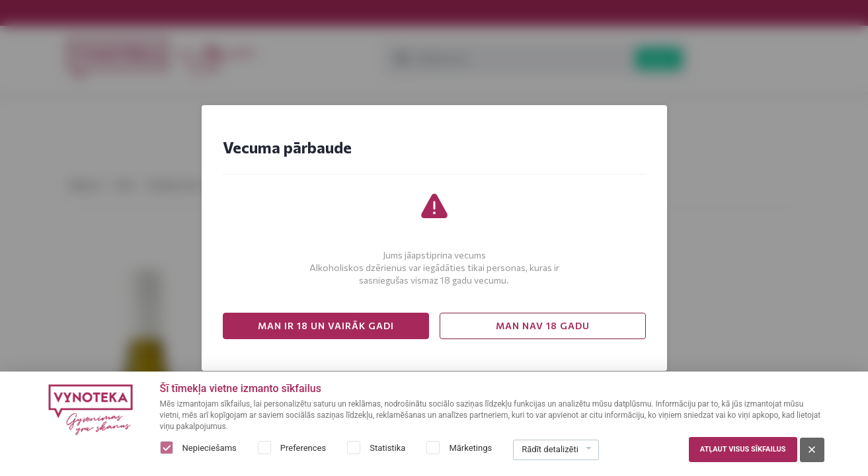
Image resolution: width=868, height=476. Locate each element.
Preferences (303, 448)
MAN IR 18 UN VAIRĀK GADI (326, 326)
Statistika (387, 448)
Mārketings (470, 448)
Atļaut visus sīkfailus (743, 449)
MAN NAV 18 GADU (543, 326)
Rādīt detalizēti (550, 449)
